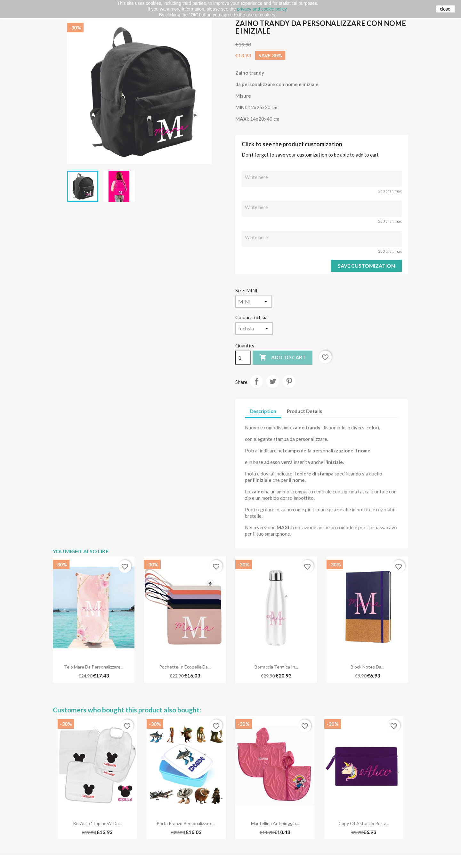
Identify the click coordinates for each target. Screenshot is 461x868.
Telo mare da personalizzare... (94, 667)
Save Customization (366, 266)
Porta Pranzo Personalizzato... (186, 823)
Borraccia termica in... (276, 667)
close (445, 9)
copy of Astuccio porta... (364, 823)
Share (256, 381)
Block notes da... (367, 667)
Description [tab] (263, 411)
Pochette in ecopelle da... (185, 667)
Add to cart (283, 358)
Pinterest (289, 381)
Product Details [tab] (304, 411)
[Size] (254, 302)
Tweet (273, 381)
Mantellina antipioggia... (275, 823)
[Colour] (254, 329)
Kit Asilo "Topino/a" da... (97, 823)
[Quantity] (243, 358)
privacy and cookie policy (262, 9)
